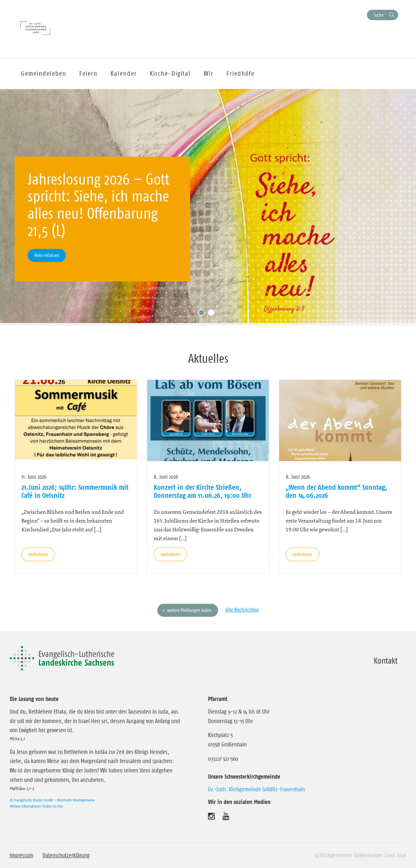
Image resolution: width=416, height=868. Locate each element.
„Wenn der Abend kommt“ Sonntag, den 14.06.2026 (336, 491)
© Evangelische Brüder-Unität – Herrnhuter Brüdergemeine (52, 800)
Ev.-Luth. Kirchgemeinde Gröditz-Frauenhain (256, 789)
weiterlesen (38, 554)
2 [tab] (213, 314)
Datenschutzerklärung (66, 855)
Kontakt (386, 661)
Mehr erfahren (47, 255)
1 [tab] (203, 314)
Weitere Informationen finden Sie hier (36, 806)
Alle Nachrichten (242, 610)
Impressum (22, 855)
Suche (378, 15)
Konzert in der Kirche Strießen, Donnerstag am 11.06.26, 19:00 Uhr (202, 491)
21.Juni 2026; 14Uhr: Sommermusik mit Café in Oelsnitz (75, 491)
